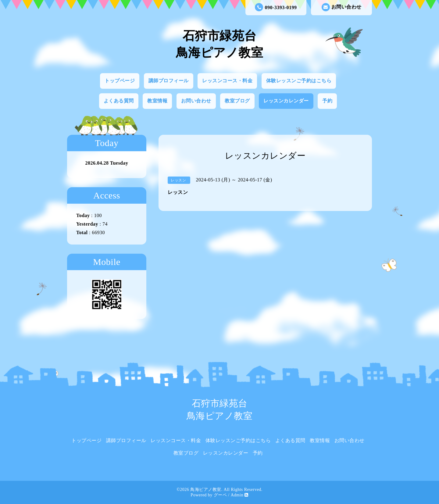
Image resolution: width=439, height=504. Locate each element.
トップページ (120, 81)
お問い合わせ (342, 7)
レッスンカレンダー (286, 101)
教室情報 (157, 101)
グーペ (220, 495)
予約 (327, 101)
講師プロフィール (169, 81)
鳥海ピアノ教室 (206, 490)
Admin (237, 495)
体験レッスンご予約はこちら (299, 81)
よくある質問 (119, 101)
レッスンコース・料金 (227, 81)
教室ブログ (237, 101)
